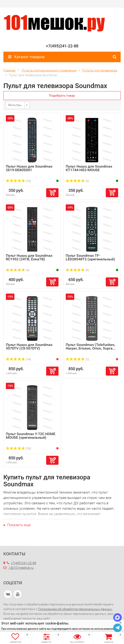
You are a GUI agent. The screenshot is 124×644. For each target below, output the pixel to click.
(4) (18, 270)
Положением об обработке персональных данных (75, 609)
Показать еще (17, 525)
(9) (77, 270)
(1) (77, 359)
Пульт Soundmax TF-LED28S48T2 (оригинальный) (90, 257)
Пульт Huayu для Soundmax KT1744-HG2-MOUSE (89, 168)
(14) (18, 359)
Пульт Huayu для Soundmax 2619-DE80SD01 (29, 168)
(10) (18, 181)
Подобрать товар (62, 95)
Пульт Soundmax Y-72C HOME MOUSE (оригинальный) (31, 436)
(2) (77, 181)
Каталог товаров (26, 57)
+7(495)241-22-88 (21, 563)
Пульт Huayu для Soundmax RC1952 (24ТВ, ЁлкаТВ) (29, 257)
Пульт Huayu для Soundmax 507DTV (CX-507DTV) (29, 346)
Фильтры (15, 105)
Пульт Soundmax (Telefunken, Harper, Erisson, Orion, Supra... (90, 346)
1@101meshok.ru (21, 568)
